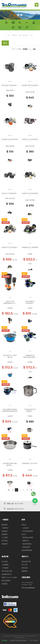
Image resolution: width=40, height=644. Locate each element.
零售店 (24, 525)
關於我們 (5, 525)
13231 (30, 470)
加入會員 (5, 562)
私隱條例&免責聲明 (15, 640)
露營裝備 (14, 35)
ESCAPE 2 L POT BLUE (10, 356)
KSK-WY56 (10, 146)
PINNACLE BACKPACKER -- (30, 356)
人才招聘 (5, 537)
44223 (10, 416)
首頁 (9, 35)
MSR (30, 405)
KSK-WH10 (10, 254)
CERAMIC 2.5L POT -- (30, 464)
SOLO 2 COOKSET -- (10, 193)
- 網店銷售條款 (27, 544)
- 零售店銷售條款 (27, 531)
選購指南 (25, 571)
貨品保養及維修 (27, 550)
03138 (10, 470)
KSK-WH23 (30, 146)
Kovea (10, 81)
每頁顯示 (25, 49)
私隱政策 (5, 534)
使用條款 (5, 531)
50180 (30, 362)
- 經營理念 (5, 528)
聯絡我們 (5, 544)
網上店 (24, 534)
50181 (30, 254)
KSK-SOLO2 (10, 198)
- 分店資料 (25, 528)
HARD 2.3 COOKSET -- (30, 140)
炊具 (31, 35)
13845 (30, 416)
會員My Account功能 (9, 577)
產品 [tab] (5, 43)
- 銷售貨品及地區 (27, 537)
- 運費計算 (25, 541)
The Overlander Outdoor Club (27, 584)
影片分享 (25, 565)
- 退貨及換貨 (26, 547)
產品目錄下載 (26, 562)
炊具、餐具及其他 (23, 35)
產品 (34, 49)
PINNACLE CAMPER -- (30, 248)
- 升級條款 (5, 568)
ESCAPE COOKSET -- (10, 85)
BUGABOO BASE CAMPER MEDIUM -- (10, 411)
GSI (30, 243)
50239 (10, 308)
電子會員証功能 (7, 571)
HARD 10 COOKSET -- (10, 248)
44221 (30, 308)
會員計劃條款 (6, 581)
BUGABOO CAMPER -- (30, 302)
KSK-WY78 (30, 92)
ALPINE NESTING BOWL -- (10, 464)
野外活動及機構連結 (28, 588)
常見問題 (5, 541)
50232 (10, 362)
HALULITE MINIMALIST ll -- (10, 302)
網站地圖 (5, 640)
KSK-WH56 (30, 200)
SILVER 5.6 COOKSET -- (10, 140)
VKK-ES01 (10, 90)
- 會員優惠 (5, 565)
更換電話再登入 (7, 574)
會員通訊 (5, 584)
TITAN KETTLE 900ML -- (30, 410)
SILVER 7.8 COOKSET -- (30, 86)
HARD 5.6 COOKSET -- (30, 194)
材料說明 (25, 568)
